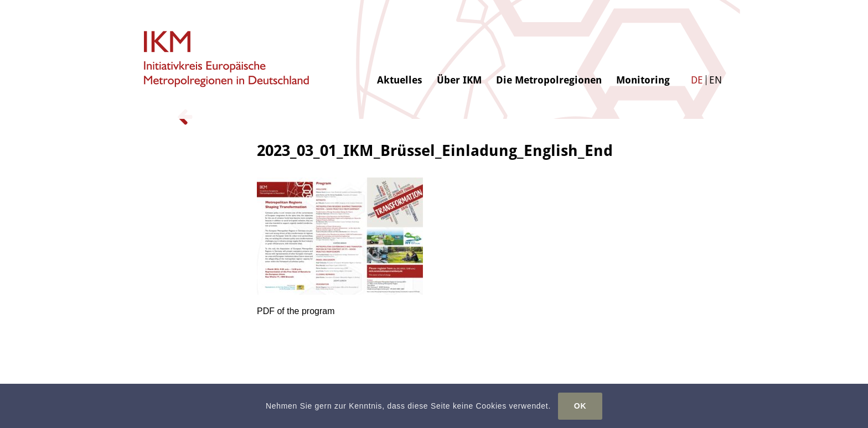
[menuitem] (400, 43)
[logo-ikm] (227, 59)
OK (580, 406)
